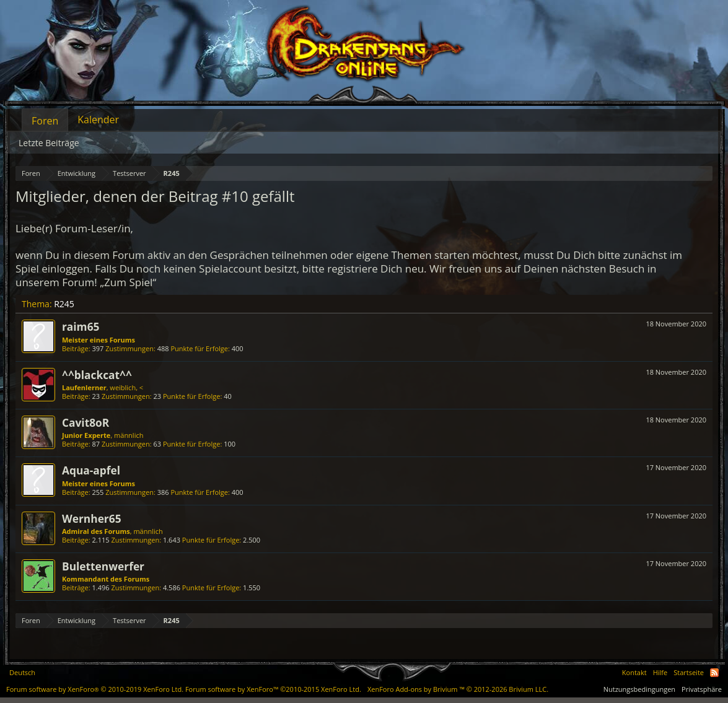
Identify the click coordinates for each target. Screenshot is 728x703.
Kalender (98, 120)
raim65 (81, 326)
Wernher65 (92, 518)
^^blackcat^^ (97, 375)
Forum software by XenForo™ (273, 689)
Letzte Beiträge (49, 143)
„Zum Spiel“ (128, 282)
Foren (45, 121)
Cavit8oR (86, 422)
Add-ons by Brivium (458, 689)
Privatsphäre (702, 689)
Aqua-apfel (91, 470)
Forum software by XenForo (95, 689)
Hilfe (660, 672)
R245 (64, 304)
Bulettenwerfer (103, 566)
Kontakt (634, 672)
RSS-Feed (714, 673)
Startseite (689, 672)
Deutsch (22, 672)
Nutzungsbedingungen (639, 689)
